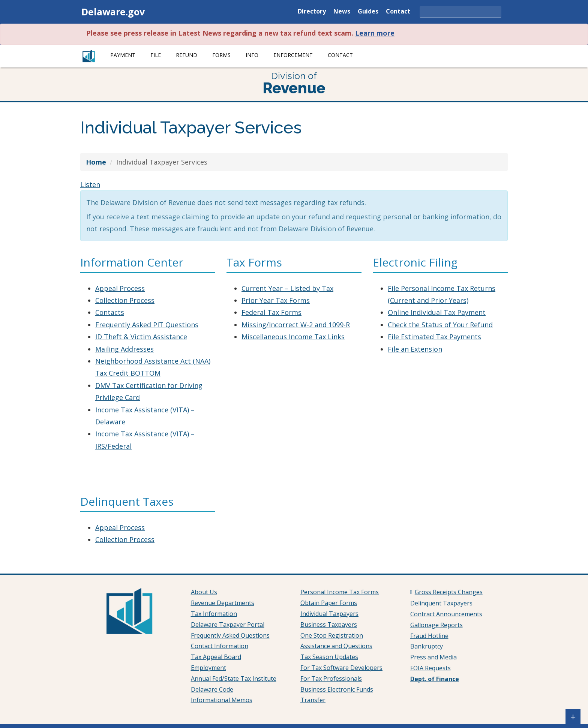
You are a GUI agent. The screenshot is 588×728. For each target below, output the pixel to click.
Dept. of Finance (435, 679)
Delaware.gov (113, 12)
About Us (204, 592)
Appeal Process (120, 288)
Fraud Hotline (429, 636)
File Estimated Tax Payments (434, 337)
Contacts (110, 312)
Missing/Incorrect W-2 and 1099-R (296, 325)
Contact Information (220, 646)
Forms (221, 55)
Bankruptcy (427, 646)
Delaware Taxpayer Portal (228, 625)
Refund (187, 55)
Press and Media (433, 657)
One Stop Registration (332, 635)
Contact (398, 12)
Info (252, 55)
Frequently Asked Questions (230, 635)
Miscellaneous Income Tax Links (293, 337)
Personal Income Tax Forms (340, 592)
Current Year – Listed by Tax (287, 288)
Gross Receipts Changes (449, 592)
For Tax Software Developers (341, 668)
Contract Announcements (446, 614)
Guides (368, 12)
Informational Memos (222, 700)
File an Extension (415, 349)
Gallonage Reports (436, 625)
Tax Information (214, 614)
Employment (208, 668)
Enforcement (293, 55)
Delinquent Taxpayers (441, 603)
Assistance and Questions (336, 646)
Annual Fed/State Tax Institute (234, 679)
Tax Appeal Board (216, 657)
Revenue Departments (223, 603)
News (342, 12)
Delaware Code (212, 689)
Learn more (375, 33)
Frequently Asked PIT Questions (147, 325)
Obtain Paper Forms (329, 603)
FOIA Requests (430, 668)
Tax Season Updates (329, 657)
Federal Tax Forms (271, 312)
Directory (312, 12)
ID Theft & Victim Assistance (141, 337)
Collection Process (125, 300)
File (156, 55)
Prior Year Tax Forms (276, 300)
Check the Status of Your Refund (440, 325)
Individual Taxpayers (329, 614)
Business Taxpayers (329, 625)
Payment (123, 55)
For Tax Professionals (331, 679)
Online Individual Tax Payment (437, 312)
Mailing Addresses (124, 349)
